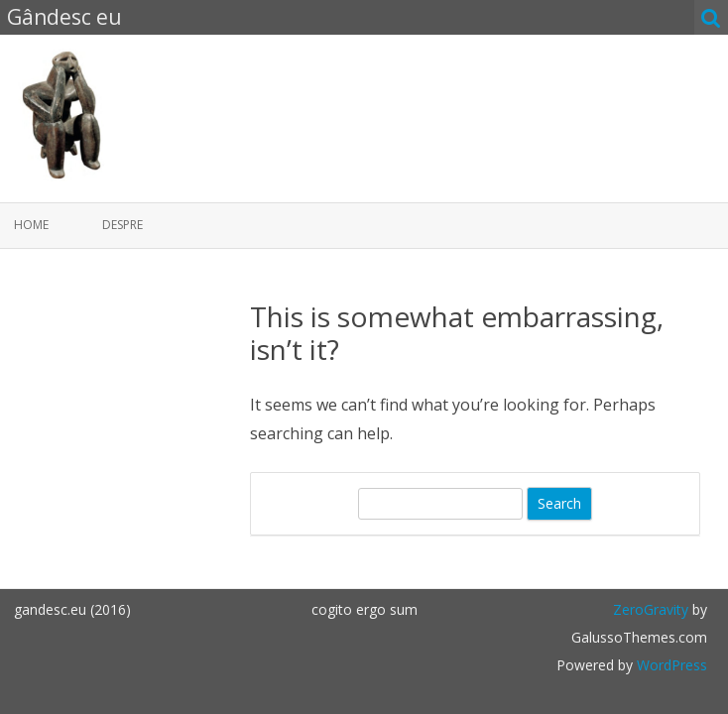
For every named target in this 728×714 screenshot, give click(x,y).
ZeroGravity (651, 609)
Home (31, 225)
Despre (122, 225)
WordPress (670, 665)
